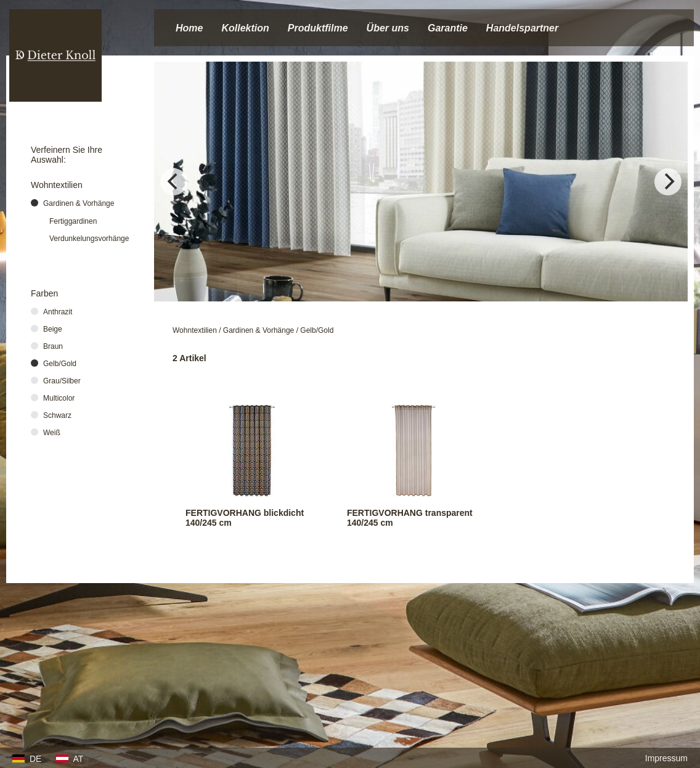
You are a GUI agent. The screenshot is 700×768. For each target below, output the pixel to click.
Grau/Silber (62, 381)
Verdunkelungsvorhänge (89, 239)
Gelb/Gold (317, 330)
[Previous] (174, 182)
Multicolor (59, 398)
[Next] (668, 182)
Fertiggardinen (73, 221)
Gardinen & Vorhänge (258, 330)
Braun (53, 346)
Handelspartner (522, 28)
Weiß (52, 433)
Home (189, 28)
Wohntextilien (195, 330)
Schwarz (57, 415)
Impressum (666, 758)
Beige (53, 329)
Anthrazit (58, 312)
